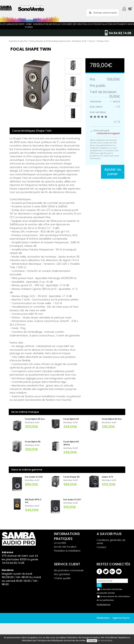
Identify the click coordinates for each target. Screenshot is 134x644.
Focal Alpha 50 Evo (112, 422)
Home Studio (29, 29)
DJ (1, 27)
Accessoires (65, 27)
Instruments (120, 27)
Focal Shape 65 (72, 480)
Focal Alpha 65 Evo (35, 422)
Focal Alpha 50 (71, 422)
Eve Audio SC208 (34, 480)
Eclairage (9, 27)
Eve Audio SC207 (72, 503)
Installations (105, 27)
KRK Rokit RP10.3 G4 (33, 504)
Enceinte (20, 27)
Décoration (80, 27)
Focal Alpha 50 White (71, 447)
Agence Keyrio (121, 621)
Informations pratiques (67, 540)
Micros (53, 27)
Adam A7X (107, 480)
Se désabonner (104, 608)
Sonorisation (41, 27)
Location (92, 27)
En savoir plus (105, 640)
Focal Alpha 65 (33, 445)
